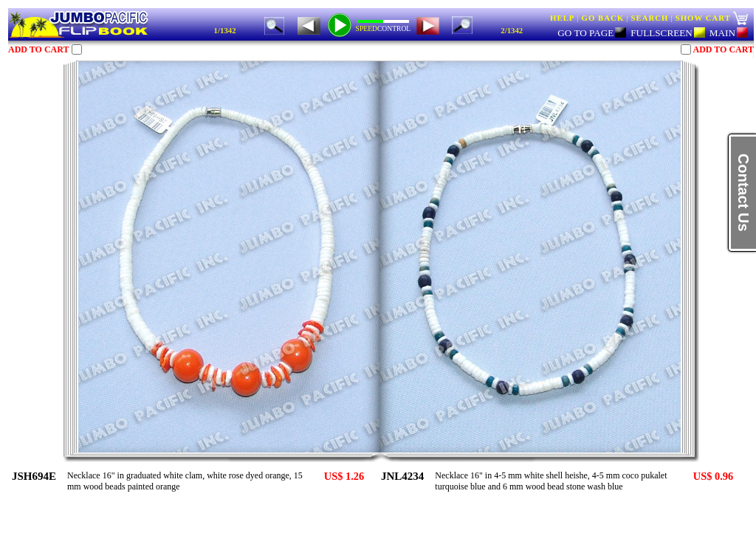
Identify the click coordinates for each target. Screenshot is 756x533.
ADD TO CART (38, 49)
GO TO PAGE (592, 33)
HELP (562, 18)
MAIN (729, 33)
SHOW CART (703, 18)
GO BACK (603, 18)
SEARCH (649, 18)
